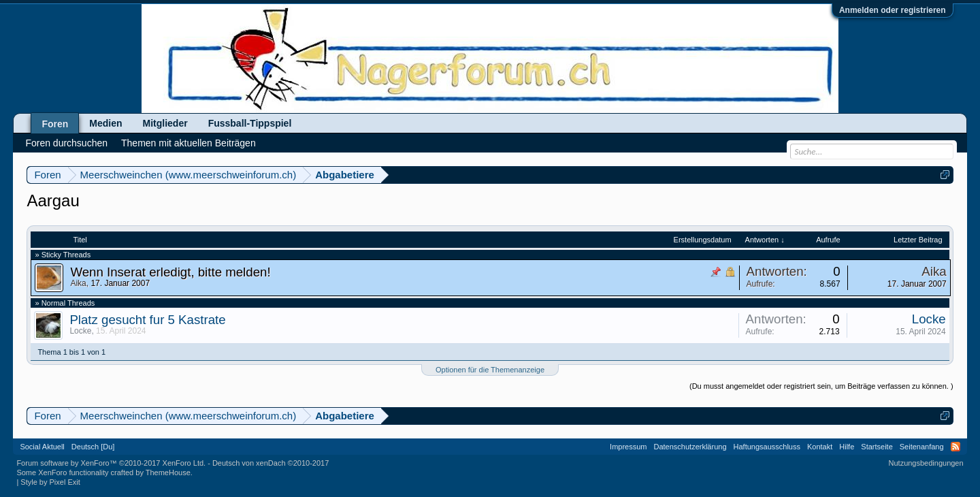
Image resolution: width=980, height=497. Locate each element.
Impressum (628, 447)
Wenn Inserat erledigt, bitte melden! (170, 272)
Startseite (877, 447)
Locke (80, 331)
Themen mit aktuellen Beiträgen (189, 143)
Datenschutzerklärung (690, 447)
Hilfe (847, 447)
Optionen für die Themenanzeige (490, 370)
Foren (55, 124)
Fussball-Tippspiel (250, 123)
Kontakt (820, 447)
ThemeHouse (168, 472)
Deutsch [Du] (93, 447)
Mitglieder (165, 123)
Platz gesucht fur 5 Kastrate (147, 320)
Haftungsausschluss (767, 447)
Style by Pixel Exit (50, 482)
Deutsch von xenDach (271, 463)
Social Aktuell (42, 447)
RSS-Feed (955, 447)
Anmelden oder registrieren (893, 10)
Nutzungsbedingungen (926, 463)
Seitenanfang (922, 447)
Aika (78, 283)
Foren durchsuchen (66, 143)
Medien (105, 123)
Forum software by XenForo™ (111, 463)
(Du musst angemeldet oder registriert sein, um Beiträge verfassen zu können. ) (821, 386)
